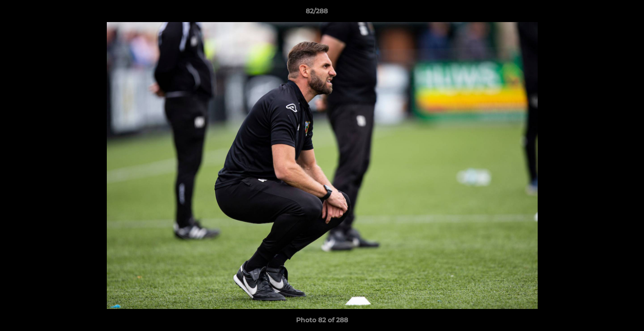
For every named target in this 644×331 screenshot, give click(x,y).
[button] (605, 13)
